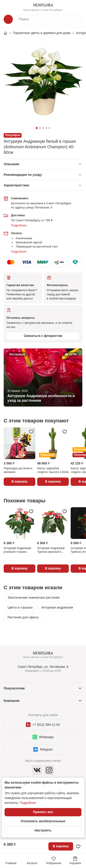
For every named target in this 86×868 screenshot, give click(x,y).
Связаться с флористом (43, 336)
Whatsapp (43, 737)
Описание (12, 164)
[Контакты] (78, 7)
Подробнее (19, 225)
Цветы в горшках (20, 607)
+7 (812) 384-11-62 (43, 725)
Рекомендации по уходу (23, 175)
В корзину (61, 846)
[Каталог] (8, 19)
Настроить (43, 830)
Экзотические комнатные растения (34, 598)
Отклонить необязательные (43, 821)
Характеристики (16, 185)
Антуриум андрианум (57, 607)
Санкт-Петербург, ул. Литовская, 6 (43, 667)
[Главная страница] (8, 33)
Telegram (43, 749)
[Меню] (8, 7)
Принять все (43, 812)
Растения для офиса (23, 617)
